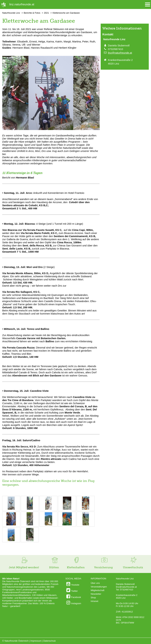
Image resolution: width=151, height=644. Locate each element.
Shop (93, 598)
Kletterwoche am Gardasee (66, 13)
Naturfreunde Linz (11, 13)
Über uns (95, 583)
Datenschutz (49, 641)
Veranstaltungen (99, 587)
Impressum (36, 641)
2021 (46, 13)
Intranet (94, 601)
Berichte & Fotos (32, 13)
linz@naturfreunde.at (120, 53)
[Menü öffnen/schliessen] (148, 5)
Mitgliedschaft (97, 590)
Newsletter (96, 594)
